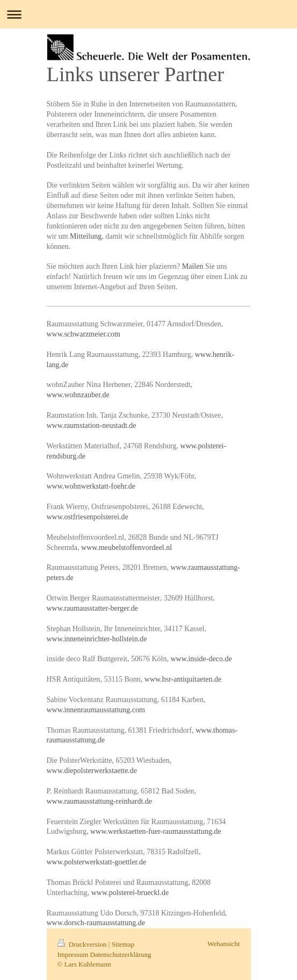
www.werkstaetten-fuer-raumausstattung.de (156, 831)
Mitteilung (86, 236)
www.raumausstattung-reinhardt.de (100, 801)
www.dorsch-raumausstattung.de (96, 923)
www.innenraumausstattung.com (96, 710)
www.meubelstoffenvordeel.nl (126, 548)
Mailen (193, 266)
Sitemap (123, 944)
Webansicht (223, 944)
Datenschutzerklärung (121, 954)
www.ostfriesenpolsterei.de (88, 517)
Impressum (73, 954)
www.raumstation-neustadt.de (92, 425)
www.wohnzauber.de (78, 395)
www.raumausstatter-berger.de (92, 608)
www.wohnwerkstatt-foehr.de (91, 486)
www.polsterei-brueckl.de (130, 893)
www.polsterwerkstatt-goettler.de (97, 862)
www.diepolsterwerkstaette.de (92, 771)
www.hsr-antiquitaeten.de (183, 679)
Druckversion (83, 944)
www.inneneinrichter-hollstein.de (97, 639)
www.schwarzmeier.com (84, 334)
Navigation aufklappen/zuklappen (148, 14)
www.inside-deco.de (201, 659)
